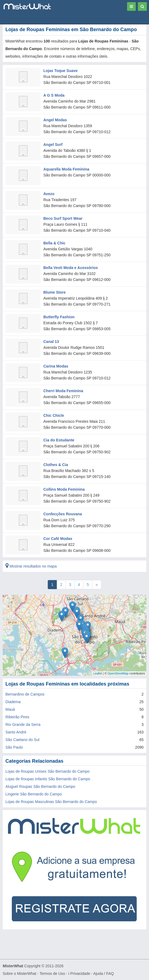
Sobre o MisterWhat (20, 974)
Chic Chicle (54, 415)
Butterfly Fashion (59, 317)
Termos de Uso (52, 974)
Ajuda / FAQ (103, 974)
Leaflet (98, 673)
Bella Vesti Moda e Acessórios (71, 268)
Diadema (13, 702)
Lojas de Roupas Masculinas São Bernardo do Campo (51, 802)
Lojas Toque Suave (61, 71)
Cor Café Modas (58, 539)
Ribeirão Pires (17, 717)
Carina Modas (56, 366)
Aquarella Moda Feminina (66, 169)
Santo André (16, 732)
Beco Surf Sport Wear (63, 218)
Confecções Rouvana (63, 514)
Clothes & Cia (56, 465)
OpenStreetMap (118, 673)
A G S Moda (54, 95)
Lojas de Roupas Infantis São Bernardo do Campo (48, 779)
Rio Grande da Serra (23, 725)
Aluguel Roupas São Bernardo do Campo (40, 786)
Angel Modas (55, 120)
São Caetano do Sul (22, 740)
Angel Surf (53, 145)
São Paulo (14, 747)
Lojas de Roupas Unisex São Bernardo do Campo (48, 771)
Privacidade (80, 974)
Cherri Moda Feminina (63, 391)
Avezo (49, 194)
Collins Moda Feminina (64, 489)
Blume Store (54, 292)
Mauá (10, 709)
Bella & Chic (54, 243)
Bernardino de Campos (25, 694)
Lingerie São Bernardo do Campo (34, 794)
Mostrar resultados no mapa (31, 566)
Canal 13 (51, 342)
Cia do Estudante (59, 440)
